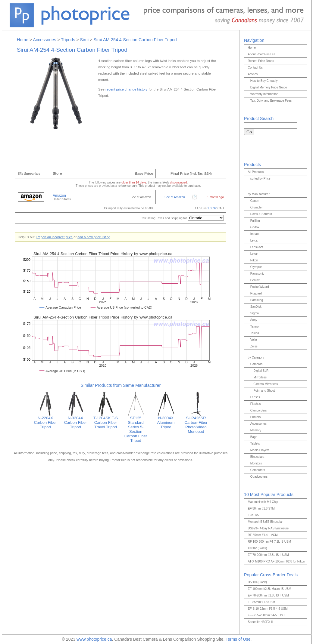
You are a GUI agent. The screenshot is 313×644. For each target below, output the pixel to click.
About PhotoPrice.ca (261, 54)
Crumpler (257, 207)
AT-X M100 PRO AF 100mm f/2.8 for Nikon (276, 561)
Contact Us (255, 68)
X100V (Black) (257, 548)
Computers (258, 470)
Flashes (256, 404)
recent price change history (127, 89)
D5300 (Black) (257, 582)
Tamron (255, 327)
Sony (254, 320)
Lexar (254, 254)
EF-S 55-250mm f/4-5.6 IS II (266, 615)
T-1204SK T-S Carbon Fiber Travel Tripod (106, 421)
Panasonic (257, 274)
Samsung (257, 300)
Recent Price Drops (261, 61)
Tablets (255, 444)
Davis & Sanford (261, 214)
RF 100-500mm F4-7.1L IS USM (269, 542)
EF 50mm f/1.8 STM (261, 508)
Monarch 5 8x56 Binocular (265, 522)
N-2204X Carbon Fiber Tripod (45, 421)
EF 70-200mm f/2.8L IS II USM (268, 555)
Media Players (260, 450)
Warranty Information (264, 94)
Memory (256, 430)
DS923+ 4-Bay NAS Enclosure (268, 528)
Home (23, 40)
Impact (255, 234)
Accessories (44, 40)
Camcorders (258, 410)
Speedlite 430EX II (260, 622)
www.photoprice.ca (94, 639)
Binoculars (257, 457)
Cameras (257, 364)
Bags (254, 437)
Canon (255, 201)
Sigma (255, 313)
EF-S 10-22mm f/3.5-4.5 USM (268, 609)
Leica (254, 240)
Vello (254, 340)
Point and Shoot (264, 391)
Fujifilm (255, 221)
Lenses (255, 397)
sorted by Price (260, 179)
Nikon (254, 260)
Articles (253, 74)
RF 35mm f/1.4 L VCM (263, 535)
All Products (256, 172)
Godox (255, 227)
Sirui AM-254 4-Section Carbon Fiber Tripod (135, 40)
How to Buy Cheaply (264, 81)
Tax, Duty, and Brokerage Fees (271, 101)
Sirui (85, 40)
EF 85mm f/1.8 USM (261, 602)
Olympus (256, 267)
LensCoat (257, 247)
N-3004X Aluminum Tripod (166, 421)
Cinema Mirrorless (266, 384)
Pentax (255, 280)
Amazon (59, 196)
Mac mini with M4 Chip (263, 502)
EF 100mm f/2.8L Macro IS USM (269, 589)
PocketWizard (260, 287)
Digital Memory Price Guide (269, 87)
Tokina (255, 333)
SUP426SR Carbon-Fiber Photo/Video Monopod (196, 423)
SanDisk (256, 307)
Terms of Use (238, 639)
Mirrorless (260, 377)
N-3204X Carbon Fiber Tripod (76, 421)
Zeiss (254, 346)
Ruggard (256, 293)
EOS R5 (253, 515)
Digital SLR (261, 371)
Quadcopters (259, 477)
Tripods (68, 40)
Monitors (256, 463)
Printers (255, 417)
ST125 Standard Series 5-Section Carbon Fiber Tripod (136, 427)
